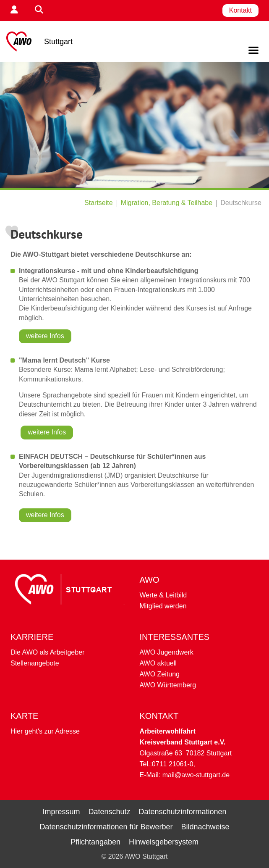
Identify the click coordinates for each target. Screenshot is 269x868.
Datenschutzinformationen (182, 812)
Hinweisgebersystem (164, 842)
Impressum (61, 812)
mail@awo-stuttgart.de (196, 775)
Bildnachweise (205, 827)
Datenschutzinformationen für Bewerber (106, 827)
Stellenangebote (35, 663)
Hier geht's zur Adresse (45, 731)
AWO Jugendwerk (167, 652)
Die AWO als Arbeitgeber (47, 652)
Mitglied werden (163, 606)
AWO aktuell (158, 663)
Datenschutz (109, 812)
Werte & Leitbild (163, 595)
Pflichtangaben (95, 842)
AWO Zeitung (160, 674)
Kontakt (240, 10)
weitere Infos (45, 336)
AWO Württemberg (168, 685)
